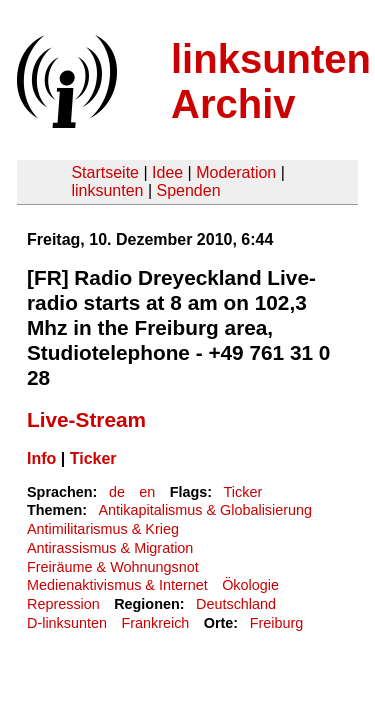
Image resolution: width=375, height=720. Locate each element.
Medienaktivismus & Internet (117, 585)
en (147, 492)
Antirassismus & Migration (110, 548)
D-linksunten (67, 623)
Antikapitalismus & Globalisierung (205, 510)
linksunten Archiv (271, 81)
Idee (167, 172)
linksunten (107, 190)
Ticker (93, 458)
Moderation (236, 172)
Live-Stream (86, 419)
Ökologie (250, 585)
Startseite (105, 172)
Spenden (188, 190)
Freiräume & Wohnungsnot (113, 567)
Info (41, 458)
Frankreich (155, 623)
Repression (63, 604)
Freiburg (277, 623)
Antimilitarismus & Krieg (103, 529)
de (117, 492)
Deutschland (236, 604)
